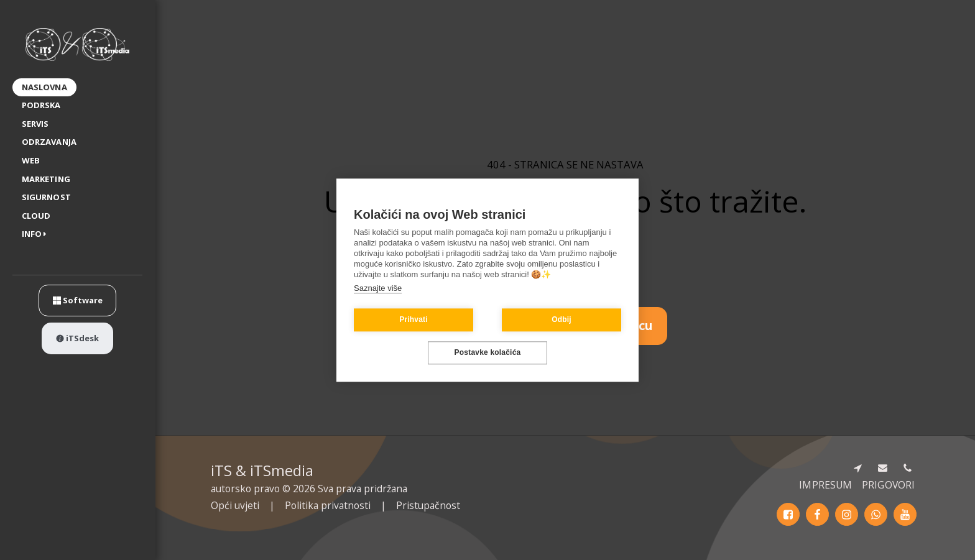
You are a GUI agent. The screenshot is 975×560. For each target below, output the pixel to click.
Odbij (561, 320)
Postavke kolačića (488, 353)
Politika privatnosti (328, 505)
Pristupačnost (428, 505)
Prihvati (414, 320)
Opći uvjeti (235, 505)
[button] (37, 235)
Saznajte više (378, 288)
